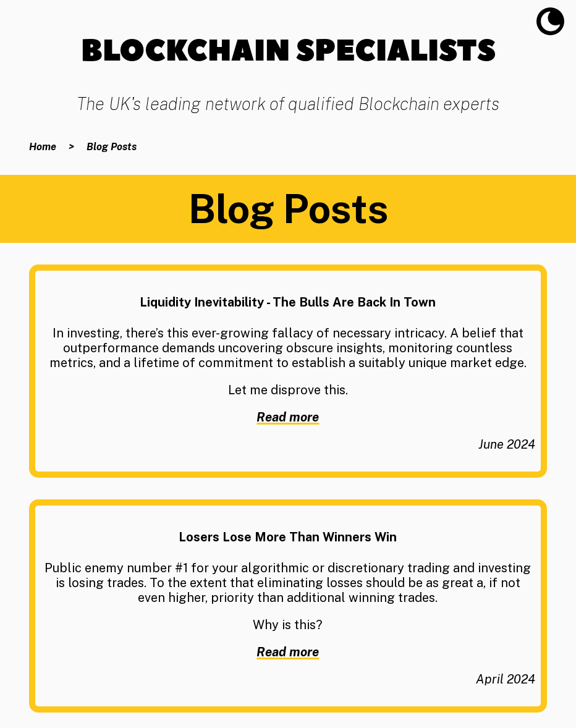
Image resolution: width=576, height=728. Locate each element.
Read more (288, 417)
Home (43, 147)
